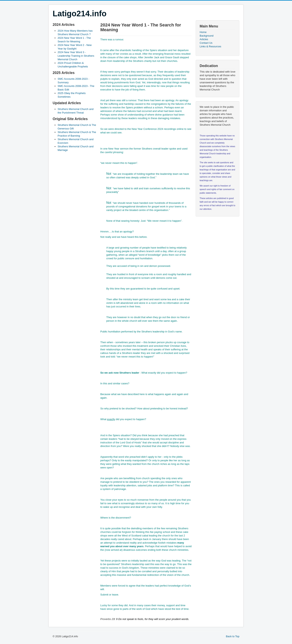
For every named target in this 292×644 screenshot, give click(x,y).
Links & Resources (210, 46)
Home (203, 32)
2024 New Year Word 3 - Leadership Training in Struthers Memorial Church (76, 56)
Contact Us (206, 43)
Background (206, 36)
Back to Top (233, 636)
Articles (204, 39)
